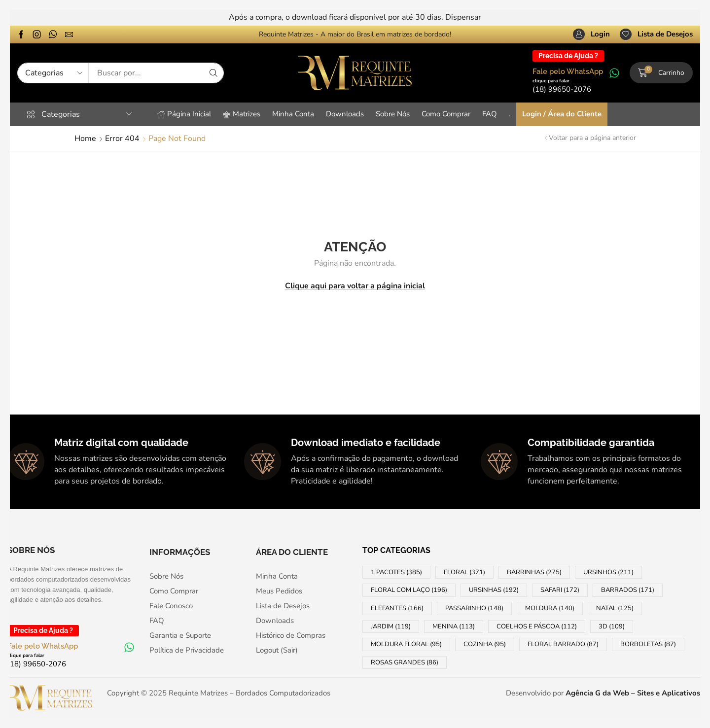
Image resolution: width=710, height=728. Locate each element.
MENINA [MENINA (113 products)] (454, 626)
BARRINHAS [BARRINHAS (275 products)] (534, 572)
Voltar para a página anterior (592, 138)
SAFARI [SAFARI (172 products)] (560, 590)
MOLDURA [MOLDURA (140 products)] (550, 608)
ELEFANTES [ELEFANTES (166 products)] (397, 608)
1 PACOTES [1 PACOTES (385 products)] (396, 572)
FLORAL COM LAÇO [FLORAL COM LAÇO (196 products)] (409, 590)
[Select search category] (53, 73)
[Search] (213, 73)
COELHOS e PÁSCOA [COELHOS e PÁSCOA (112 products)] (537, 626)
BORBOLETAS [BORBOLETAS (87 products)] (648, 644)
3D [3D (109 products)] (612, 626)
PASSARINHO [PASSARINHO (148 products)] (474, 608)
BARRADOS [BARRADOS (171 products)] (628, 590)
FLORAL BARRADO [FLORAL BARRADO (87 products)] (563, 644)
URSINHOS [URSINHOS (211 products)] (608, 572)
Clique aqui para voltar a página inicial (355, 286)
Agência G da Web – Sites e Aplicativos (633, 693)
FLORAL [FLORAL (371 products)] (464, 572)
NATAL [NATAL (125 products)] (615, 608)
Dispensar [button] (463, 17)
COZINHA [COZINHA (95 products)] (485, 644)
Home (85, 139)
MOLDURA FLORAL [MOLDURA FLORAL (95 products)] (406, 644)
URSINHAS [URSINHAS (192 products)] (494, 590)
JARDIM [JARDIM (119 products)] (391, 626)
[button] (591, 35)
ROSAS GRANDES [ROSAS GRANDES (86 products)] (405, 662)
